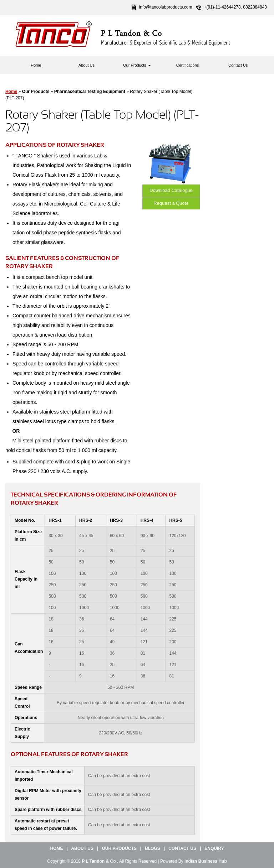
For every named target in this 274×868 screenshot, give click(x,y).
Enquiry (214, 848)
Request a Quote (171, 203)
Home (36, 65)
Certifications (188, 65)
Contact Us (238, 65)
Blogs (153, 848)
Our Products (137, 65)
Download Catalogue (171, 190)
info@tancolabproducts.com (166, 7)
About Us (87, 65)
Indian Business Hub (206, 861)
